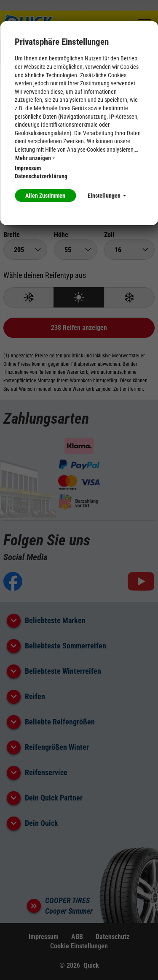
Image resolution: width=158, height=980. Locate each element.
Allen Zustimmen (45, 196)
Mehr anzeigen (35, 158)
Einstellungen (107, 196)
